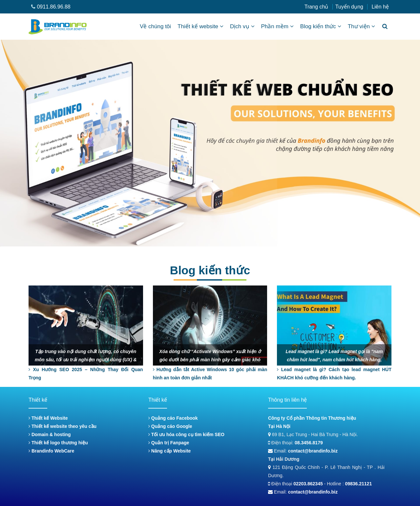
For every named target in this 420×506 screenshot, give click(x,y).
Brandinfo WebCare (51, 451)
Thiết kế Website (48, 418)
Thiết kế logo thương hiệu (58, 443)
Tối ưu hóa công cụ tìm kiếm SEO (186, 434)
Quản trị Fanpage (169, 443)
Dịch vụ (242, 26)
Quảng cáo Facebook (173, 418)
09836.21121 (358, 484)
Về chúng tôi (155, 26)
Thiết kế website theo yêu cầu (63, 426)
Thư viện (361, 26)
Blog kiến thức (321, 26)
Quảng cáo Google (170, 426)
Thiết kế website (200, 26)
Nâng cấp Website (169, 451)
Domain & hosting (50, 434)
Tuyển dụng (349, 7)
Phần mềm (277, 26)
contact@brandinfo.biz (313, 451)
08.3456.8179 (309, 443)
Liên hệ (380, 7)
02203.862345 (308, 484)
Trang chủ (316, 7)
